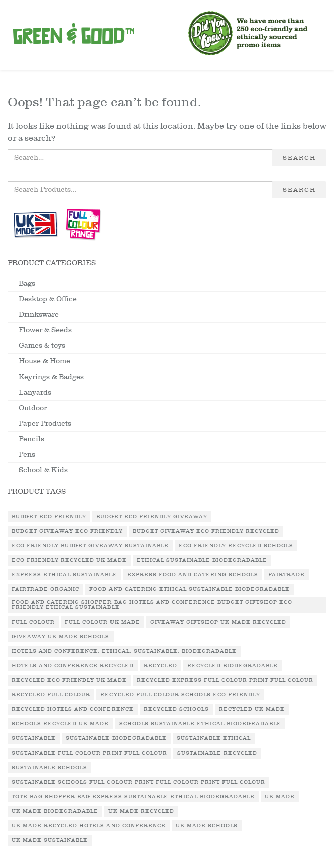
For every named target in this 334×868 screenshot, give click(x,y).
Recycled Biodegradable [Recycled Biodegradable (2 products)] (233, 666)
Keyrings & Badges (51, 377)
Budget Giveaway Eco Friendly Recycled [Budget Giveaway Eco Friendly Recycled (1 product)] (206, 531)
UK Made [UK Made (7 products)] (280, 797)
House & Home (44, 361)
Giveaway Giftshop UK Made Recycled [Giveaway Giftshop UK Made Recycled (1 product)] (218, 622)
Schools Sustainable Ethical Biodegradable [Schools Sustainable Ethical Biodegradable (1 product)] (200, 724)
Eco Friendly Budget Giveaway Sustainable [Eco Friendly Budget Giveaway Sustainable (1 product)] (90, 546)
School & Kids (43, 470)
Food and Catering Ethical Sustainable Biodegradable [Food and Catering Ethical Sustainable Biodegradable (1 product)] (190, 589)
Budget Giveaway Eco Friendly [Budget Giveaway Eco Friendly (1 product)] (67, 531)
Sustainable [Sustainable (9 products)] (34, 738)
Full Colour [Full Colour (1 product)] (33, 622)
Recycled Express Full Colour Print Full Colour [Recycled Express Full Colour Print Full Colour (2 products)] (225, 680)
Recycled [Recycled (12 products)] (160, 666)
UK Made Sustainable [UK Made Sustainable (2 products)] (50, 840)
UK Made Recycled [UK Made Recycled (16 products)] (141, 811)
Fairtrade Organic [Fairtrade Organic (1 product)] (45, 589)
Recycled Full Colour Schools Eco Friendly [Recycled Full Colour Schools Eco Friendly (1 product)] (180, 695)
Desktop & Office (48, 299)
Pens (27, 455)
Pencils (31, 439)
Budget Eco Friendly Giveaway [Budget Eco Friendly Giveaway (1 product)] (152, 517)
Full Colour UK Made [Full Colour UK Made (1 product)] (102, 622)
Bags (27, 283)
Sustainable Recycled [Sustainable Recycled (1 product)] (217, 753)
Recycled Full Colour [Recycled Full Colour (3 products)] (51, 695)
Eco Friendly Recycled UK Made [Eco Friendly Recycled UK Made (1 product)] (69, 560)
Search (299, 158)
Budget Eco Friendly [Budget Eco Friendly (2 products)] (49, 517)
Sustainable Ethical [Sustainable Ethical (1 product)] (214, 738)
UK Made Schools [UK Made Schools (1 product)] (207, 826)
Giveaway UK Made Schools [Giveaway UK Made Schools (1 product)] (61, 637)
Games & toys (42, 346)
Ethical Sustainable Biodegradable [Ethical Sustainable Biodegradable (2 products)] (202, 560)
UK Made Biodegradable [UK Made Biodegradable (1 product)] (55, 811)
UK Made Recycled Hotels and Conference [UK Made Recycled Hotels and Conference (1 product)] (89, 826)
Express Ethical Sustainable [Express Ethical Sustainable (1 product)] (64, 575)
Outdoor (33, 408)
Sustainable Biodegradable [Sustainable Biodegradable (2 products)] (116, 738)
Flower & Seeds (45, 330)
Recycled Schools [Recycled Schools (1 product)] (176, 709)
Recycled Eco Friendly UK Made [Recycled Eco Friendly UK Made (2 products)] (69, 680)
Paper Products (45, 423)
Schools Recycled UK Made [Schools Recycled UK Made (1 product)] (60, 724)
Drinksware (39, 315)
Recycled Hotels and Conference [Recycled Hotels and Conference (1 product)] (73, 709)
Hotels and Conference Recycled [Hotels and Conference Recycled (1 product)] (73, 666)
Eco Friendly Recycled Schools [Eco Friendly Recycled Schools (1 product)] (236, 546)
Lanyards (35, 392)
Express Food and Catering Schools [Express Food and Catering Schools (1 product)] (193, 575)
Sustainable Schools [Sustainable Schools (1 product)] (49, 768)
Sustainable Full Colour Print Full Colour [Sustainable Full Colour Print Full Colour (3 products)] (89, 753)
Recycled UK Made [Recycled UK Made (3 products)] (252, 709)
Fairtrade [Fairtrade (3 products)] (287, 575)
